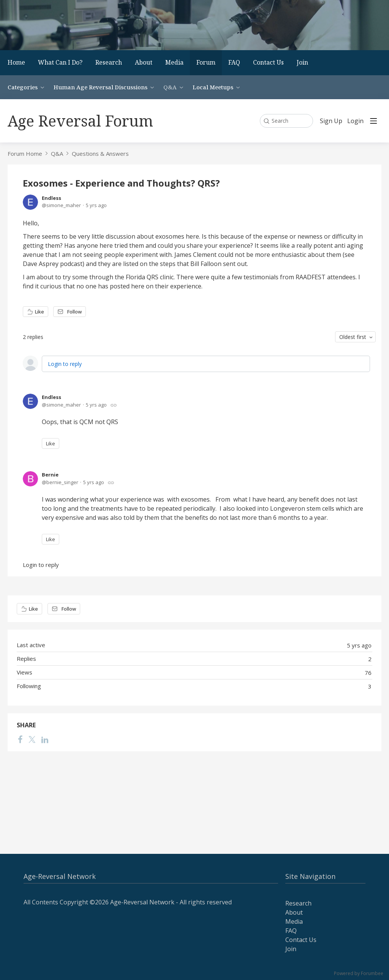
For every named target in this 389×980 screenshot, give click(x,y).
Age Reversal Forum (80, 121)
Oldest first (353, 337)
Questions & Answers (100, 154)
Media (174, 62)
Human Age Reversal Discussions (100, 87)
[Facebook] (20, 739)
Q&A (170, 87)
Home (16, 62)
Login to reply (65, 364)
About (144, 62)
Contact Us (268, 62)
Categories (23, 87)
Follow (74, 312)
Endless (51, 198)
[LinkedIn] (45, 739)
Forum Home (25, 154)
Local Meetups (213, 87)
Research (109, 62)
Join (302, 62)
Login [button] (355, 121)
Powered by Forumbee (359, 974)
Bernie (50, 475)
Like (40, 312)
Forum (206, 62)
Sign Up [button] (331, 121)
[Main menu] (373, 121)
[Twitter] (32, 739)
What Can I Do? (60, 62)
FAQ (234, 62)
